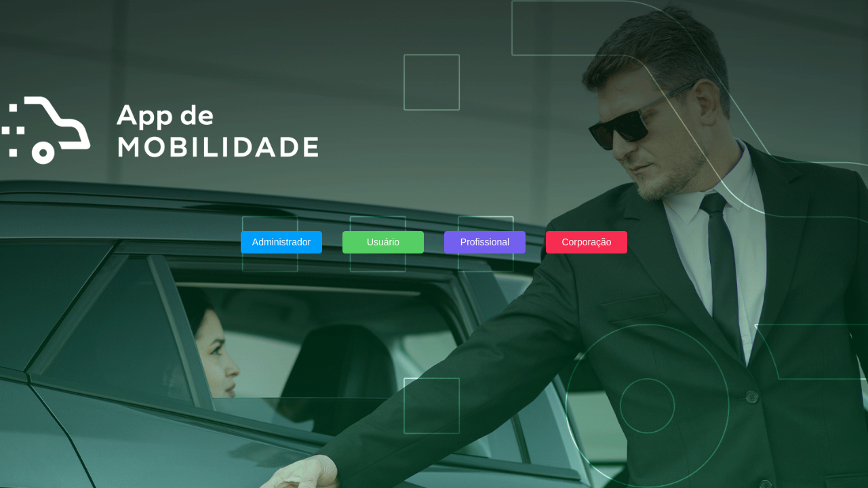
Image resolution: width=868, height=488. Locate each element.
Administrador (281, 242)
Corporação (586, 242)
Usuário (383, 242)
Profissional (485, 242)
